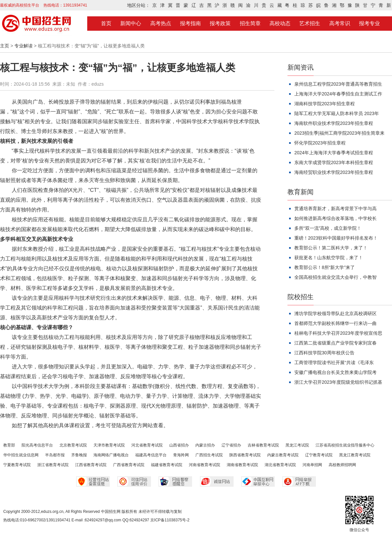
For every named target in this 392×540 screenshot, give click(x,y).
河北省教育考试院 (147, 445)
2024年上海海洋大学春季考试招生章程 (334, 153)
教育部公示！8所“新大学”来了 (325, 267)
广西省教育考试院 (129, 465)
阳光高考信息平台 (37, 445)
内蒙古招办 (205, 445)
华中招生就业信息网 (21, 455)
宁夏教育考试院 (17, 465)
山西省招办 (179, 445)
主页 (5, 46)
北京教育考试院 (73, 445)
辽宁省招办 (231, 445)
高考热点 (161, 23)
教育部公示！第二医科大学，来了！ (331, 248)
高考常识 (340, 23)
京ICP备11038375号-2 (170, 520)
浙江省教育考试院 (53, 465)
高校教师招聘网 (342, 465)
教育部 (9, 445)
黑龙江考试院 (297, 445)
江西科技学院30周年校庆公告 (324, 353)
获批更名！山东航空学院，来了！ (329, 258)
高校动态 (280, 23)
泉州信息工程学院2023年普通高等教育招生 (338, 84)
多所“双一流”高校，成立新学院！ (328, 228)
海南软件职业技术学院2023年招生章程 (334, 123)
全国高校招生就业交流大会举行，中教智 (335, 277)
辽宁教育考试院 (319, 455)
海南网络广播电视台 (111, 455)
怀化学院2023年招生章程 (320, 143)
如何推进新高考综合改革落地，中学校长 (335, 218)
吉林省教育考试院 (263, 445)
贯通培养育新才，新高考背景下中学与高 (335, 209)
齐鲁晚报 (79, 455)
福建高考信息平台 (151, 455)
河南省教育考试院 (204, 465)
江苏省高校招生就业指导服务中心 (345, 445)
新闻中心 (131, 23)
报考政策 (220, 23)
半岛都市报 (55, 455)
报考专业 (369, 23)
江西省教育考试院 (91, 465)
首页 (106, 23)
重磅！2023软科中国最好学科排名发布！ (336, 238)
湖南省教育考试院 (242, 465)
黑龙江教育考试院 (355, 455)
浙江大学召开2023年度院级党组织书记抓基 (338, 382)
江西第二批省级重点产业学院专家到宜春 (335, 343)
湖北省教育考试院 (280, 465)
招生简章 (250, 23)
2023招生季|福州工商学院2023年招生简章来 (339, 133)
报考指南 (190, 23)
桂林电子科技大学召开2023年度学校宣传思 (338, 333)
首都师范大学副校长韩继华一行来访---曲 (335, 323)
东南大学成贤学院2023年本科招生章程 (334, 162)
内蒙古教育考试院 (283, 455)
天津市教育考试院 (109, 445)
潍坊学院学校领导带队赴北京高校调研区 (335, 313)
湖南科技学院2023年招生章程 (325, 104)
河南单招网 (312, 465)
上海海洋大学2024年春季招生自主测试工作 (338, 94)
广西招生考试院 (209, 455)
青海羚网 (181, 455)
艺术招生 (310, 23)
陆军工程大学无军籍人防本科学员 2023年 (337, 113)
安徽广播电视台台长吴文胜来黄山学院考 (335, 372)
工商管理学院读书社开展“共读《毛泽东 (334, 363)
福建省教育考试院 (167, 465)
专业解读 (24, 46)
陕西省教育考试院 (245, 455)
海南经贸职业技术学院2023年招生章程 (334, 172)
